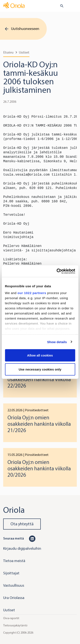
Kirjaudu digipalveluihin (22, 548)
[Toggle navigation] (74, 6)
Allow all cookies (40, 355)
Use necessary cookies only (40, 369)
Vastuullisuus (14, 585)
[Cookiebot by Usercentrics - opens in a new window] (57, 271)
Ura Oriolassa (14, 598)
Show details (57, 342)
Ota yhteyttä (22, 524)
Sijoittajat (11, 573)
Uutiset (24, 52)
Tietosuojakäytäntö (15, 625)
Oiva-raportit (11, 618)
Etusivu (8, 52)
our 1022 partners (32, 293)
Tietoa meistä (14, 561)
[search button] (60, 6)
